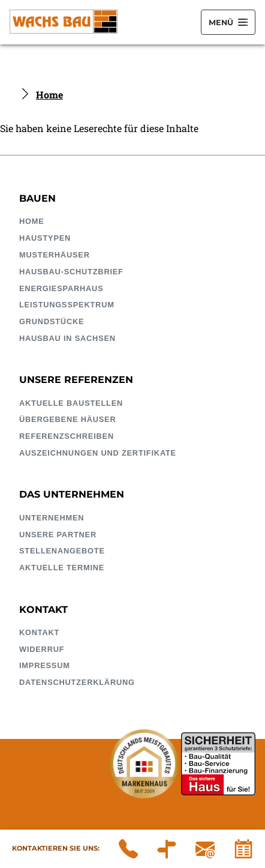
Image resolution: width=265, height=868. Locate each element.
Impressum (45, 665)
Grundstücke (52, 321)
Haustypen (45, 238)
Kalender (243, 849)
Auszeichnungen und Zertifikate (98, 453)
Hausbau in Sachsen (67, 338)
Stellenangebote (62, 551)
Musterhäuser (55, 255)
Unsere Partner (58, 535)
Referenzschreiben (67, 436)
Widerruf (42, 649)
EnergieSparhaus (61, 288)
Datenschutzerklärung (77, 682)
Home (49, 95)
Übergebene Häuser (68, 419)
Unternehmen (52, 518)
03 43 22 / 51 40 (128, 849)
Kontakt (39, 632)
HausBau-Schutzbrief (71, 272)
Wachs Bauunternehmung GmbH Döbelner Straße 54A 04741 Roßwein (167, 849)
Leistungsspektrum (67, 305)
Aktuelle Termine (62, 568)
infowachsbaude (205, 849)
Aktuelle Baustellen (71, 403)
